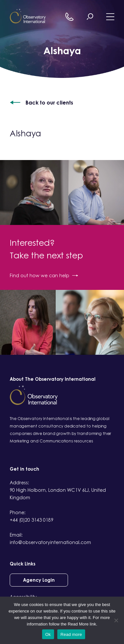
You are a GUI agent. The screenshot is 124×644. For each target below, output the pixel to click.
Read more (71, 634)
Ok (48, 634)
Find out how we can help (44, 275)
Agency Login (39, 580)
